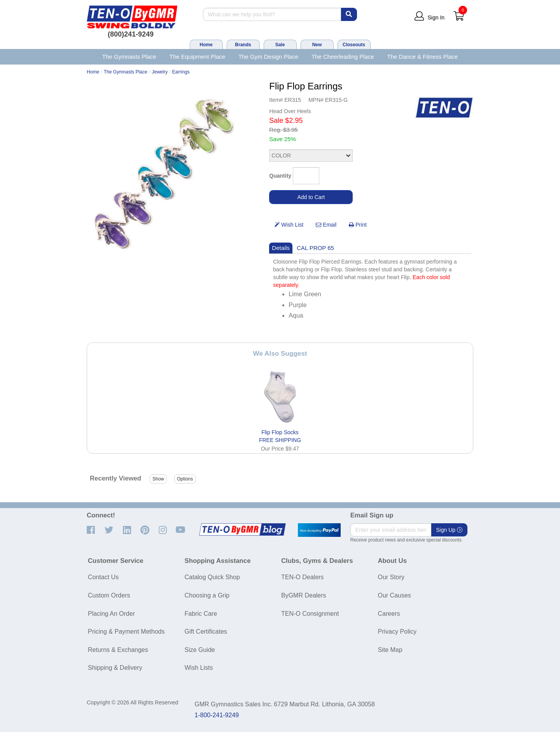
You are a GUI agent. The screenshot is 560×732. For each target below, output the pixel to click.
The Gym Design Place (268, 57)
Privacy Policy (397, 632)
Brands (243, 45)
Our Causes (395, 595)
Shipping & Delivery (115, 668)
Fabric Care (201, 614)
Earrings (181, 72)
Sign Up (449, 530)
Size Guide (200, 650)
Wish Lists (199, 668)
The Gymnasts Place (129, 57)
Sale (280, 45)
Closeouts (354, 45)
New (317, 45)
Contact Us (103, 577)
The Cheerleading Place (343, 57)
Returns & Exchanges (118, 650)
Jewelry (160, 72)
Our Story (391, 577)
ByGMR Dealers (304, 595)
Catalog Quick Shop (212, 577)
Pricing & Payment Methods (126, 632)
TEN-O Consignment (310, 614)
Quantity (280, 176)
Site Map (390, 650)
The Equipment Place (197, 57)
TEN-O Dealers (302, 577)
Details (281, 248)
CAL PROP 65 (315, 248)
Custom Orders (109, 595)
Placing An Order (111, 614)
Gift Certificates (206, 632)
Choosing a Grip (207, 595)
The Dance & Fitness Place (423, 57)
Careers (389, 614)
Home (206, 45)
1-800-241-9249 (217, 715)
